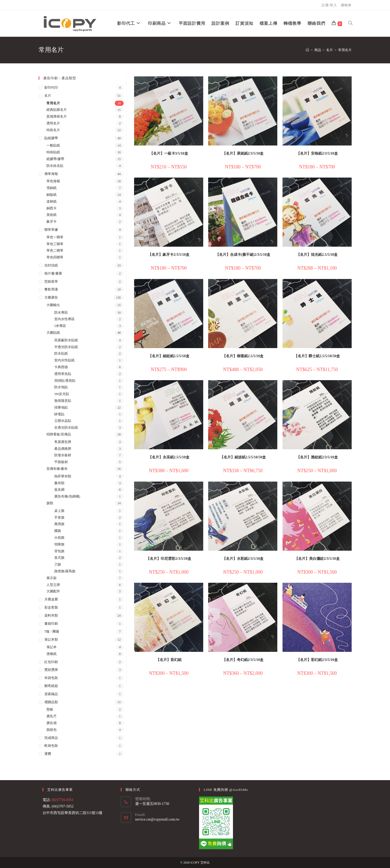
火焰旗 (59, 538)
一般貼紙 (53, 145)
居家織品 (51, 694)
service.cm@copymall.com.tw (157, 819)
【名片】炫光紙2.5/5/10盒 (317, 255)
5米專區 (60, 326)
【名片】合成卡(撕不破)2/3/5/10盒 (243, 255)
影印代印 (51, 87)
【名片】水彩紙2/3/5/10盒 (243, 559)
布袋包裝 (51, 678)
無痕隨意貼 (63, 401)
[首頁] (307, 50)
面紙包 (52, 730)
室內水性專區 (64, 319)
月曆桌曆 (51, 599)
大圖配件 (53, 591)
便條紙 (52, 654)
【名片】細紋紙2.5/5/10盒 (169, 356)
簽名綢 (59, 490)
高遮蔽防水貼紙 (66, 340)
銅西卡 (52, 208)
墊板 (50, 709)
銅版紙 (52, 195)
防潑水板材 (63, 455)
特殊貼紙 (53, 152)
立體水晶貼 (63, 421)
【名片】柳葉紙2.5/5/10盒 (243, 356)
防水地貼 (61, 387)
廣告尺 (52, 716)
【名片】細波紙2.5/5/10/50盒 (243, 457)
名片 (48, 96)
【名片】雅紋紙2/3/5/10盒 (317, 457)
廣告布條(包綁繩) (67, 496)
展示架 (52, 578)
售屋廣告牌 (63, 442)
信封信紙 (51, 265)
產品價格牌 (63, 449)
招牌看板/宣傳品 (59, 434)
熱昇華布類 (63, 476)
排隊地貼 (61, 407)
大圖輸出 (53, 305)
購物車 (346, 5)
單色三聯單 (55, 244)
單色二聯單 (55, 250)
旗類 (50, 503)
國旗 (58, 531)
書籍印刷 (51, 624)
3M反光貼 (62, 394)
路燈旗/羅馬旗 (65, 571)
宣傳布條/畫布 (57, 469)
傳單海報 (51, 174)
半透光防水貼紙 (66, 347)
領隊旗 (59, 544)
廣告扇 (52, 723)
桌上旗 (59, 511)
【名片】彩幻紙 (169, 660)
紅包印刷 (51, 662)
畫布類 (59, 483)
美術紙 (52, 215)
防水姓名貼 (55, 166)
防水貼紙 (61, 353)
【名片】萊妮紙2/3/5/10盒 (243, 153)
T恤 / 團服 (52, 631)
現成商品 (51, 738)
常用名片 (345, 50)
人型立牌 (53, 585)
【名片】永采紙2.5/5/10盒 (169, 457)
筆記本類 (51, 639)
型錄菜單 (51, 281)
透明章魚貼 (63, 374)
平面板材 (61, 462)
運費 (48, 754)
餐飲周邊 (51, 289)
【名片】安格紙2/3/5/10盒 (317, 153)
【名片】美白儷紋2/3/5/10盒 (317, 559)
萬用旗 (59, 524)
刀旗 (58, 564)
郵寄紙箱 (51, 686)
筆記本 (52, 647)
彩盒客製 (51, 607)
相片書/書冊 (53, 273)
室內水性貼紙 (64, 360)
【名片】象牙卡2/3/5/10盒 (169, 255)
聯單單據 (51, 230)
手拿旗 (59, 517)
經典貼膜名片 (57, 110)
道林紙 (52, 201)
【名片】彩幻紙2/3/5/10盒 (317, 660)
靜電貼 (59, 414)
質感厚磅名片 (57, 116)
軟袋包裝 (51, 746)
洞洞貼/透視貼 (65, 381)
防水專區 (61, 312)
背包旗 (59, 551)
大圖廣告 (51, 297)
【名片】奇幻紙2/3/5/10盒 (243, 660)
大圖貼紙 (53, 333)
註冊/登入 (329, 5)
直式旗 (59, 558)
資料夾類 (51, 615)
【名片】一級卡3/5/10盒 (169, 153)
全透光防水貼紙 (66, 427)
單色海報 (53, 181)
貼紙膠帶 (51, 138)
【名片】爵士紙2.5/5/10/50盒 (317, 356)
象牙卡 (52, 221)
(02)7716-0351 (63, 800)
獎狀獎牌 (51, 670)
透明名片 (53, 123)
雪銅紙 (52, 188)
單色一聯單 (55, 237)
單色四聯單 (55, 257)
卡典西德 (61, 367)
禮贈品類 (51, 702)
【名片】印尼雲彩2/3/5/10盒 (169, 559)
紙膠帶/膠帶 (55, 159)
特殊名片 (53, 130)
